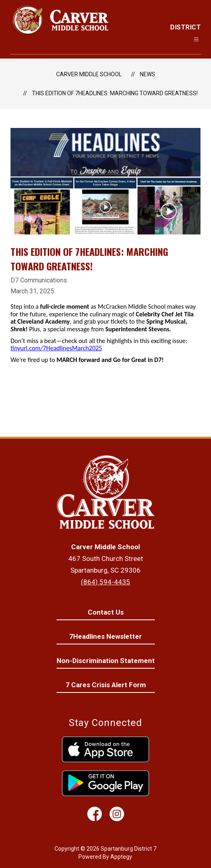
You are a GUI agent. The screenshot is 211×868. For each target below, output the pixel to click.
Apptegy (121, 857)
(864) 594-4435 (105, 582)
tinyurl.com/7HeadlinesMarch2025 (56, 348)
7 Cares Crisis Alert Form (106, 685)
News (148, 74)
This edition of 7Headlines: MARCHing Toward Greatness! (115, 93)
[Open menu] (196, 39)
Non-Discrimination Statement (106, 661)
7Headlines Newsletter (105, 636)
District (186, 27)
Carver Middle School (89, 74)
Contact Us (106, 612)
